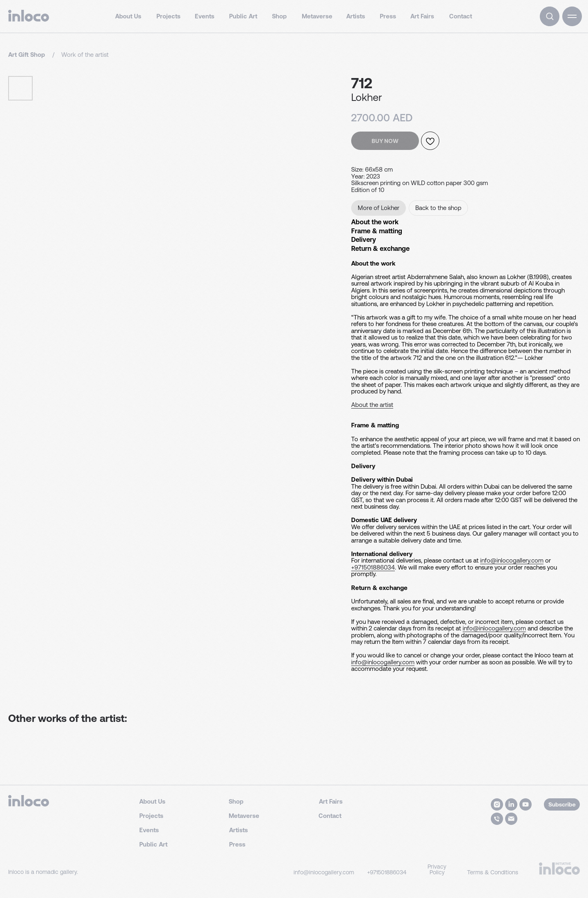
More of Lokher (379, 208)
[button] (572, 16)
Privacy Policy (437, 884)
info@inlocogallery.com (161, 622)
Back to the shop (438, 208)
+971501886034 (223, 622)
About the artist (21, 501)
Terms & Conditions (493, 887)
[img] (550, 16)
